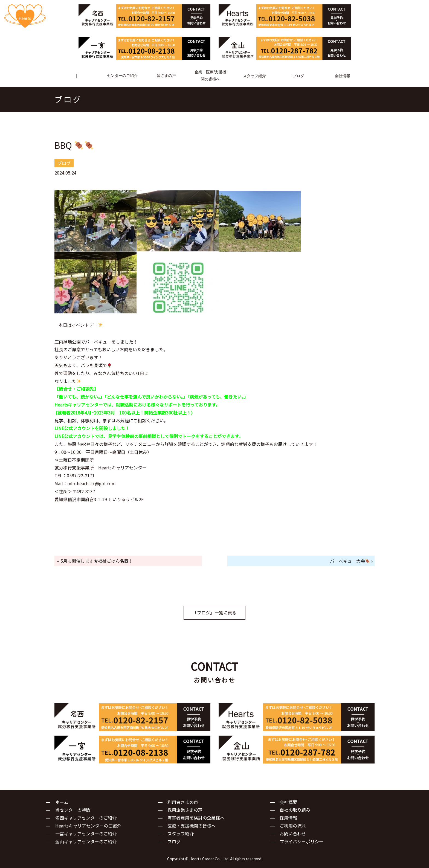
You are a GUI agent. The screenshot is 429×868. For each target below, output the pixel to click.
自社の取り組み (295, 810)
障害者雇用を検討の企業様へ (196, 818)
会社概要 (288, 802)
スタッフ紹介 (181, 834)
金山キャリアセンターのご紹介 (86, 841)
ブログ (174, 841)
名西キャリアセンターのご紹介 (86, 818)
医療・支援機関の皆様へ (192, 826)
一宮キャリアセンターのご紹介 (86, 834)
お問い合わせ (293, 834)
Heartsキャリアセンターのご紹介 (88, 826)
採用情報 (288, 818)
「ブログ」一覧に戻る (215, 612)
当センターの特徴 (73, 810)
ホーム (62, 802)
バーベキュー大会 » (352, 561)
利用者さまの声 (183, 802)
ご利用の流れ (293, 826)
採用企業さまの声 (185, 810)
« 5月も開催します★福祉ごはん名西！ (95, 561)
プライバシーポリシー (302, 841)
